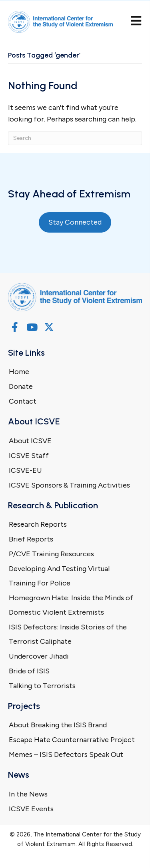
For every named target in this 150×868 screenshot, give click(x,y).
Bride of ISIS (29, 671)
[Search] (75, 138)
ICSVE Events (31, 809)
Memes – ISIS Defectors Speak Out (66, 755)
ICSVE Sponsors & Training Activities (69, 485)
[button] (15, 327)
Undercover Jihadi (39, 656)
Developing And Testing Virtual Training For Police (59, 576)
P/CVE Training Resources (51, 554)
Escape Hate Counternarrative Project (72, 740)
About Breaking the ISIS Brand (58, 725)
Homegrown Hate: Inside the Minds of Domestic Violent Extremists (71, 605)
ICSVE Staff (29, 456)
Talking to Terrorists (42, 686)
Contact (23, 401)
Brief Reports (31, 539)
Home (19, 372)
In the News (28, 794)
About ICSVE (30, 441)
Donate (21, 386)
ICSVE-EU (25, 470)
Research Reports (38, 524)
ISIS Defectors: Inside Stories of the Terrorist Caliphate (68, 634)
